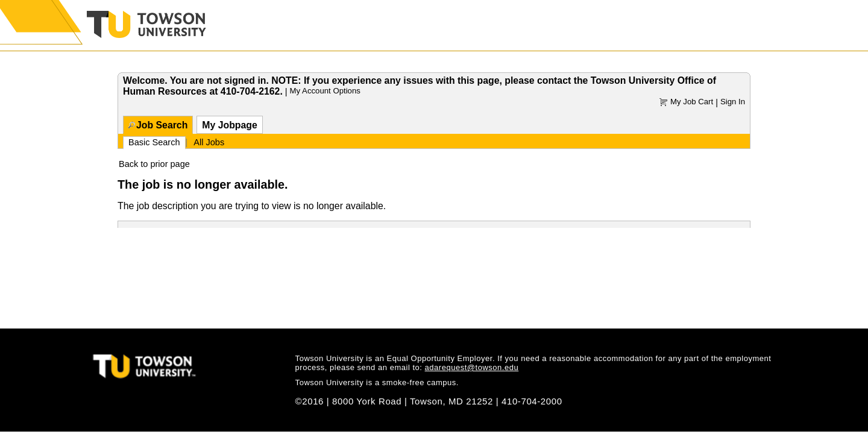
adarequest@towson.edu (472, 367)
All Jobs (209, 142)
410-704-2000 (532, 401)
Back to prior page (154, 164)
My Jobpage (229, 125)
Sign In (733, 102)
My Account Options (325, 91)
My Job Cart (692, 102)
